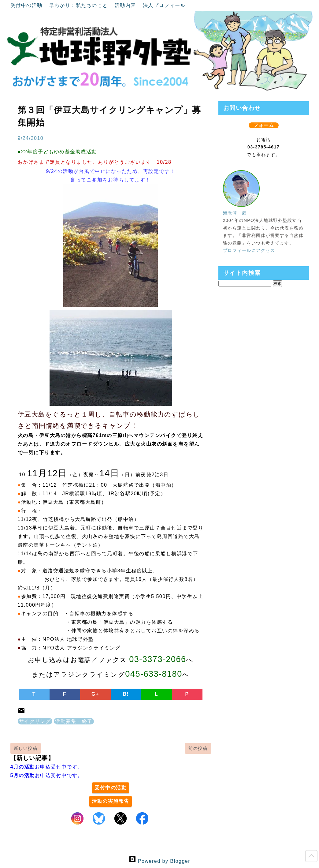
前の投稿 (198, 748)
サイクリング (35, 721)
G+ (95, 694)
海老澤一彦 (235, 213)
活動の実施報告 (111, 801)
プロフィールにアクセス (249, 250)
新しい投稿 (26, 748)
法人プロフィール (164, 5)
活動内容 (126, 5)
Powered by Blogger (159, 861)
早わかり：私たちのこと (79, 5)
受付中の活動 (27, 5)
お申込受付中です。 (47, 767)
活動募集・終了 (74, 721)
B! (126, 694)
